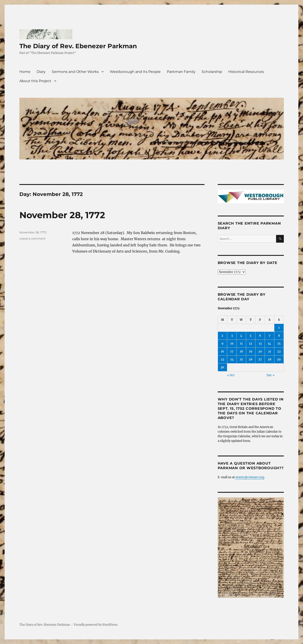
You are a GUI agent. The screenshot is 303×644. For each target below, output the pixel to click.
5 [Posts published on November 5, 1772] (251, 336)
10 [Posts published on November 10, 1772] (232, 344)
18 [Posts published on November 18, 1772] (241, 352)
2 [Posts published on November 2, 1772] (222, 336)
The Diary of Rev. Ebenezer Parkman (78, 46)
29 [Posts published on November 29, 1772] (279, 359)
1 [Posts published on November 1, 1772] (279, 328)
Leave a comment (32, 238)
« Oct (231, 375)
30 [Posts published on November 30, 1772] (222, 367)
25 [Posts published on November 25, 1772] (241, 359)
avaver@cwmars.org (250, 477)
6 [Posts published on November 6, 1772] (260, 336)
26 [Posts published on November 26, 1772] (251, 359)
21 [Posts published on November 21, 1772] (270, 352)
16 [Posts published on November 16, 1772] (222, 352)
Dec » (271, 375)
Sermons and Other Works (75, 72)
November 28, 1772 (62, 215)
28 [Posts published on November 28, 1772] (270, 359)
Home (25, 72)
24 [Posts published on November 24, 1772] (232, 359)
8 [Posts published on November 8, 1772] (279, 336)
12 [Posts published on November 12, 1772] (251, 344)
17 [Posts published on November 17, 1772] (232, 352)
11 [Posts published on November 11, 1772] (241, 344)
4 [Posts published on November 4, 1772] (241, 336)
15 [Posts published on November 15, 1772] (279, 344)
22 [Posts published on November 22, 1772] (279, 352)
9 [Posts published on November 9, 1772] (222, 344)
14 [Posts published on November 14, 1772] (269, 344)
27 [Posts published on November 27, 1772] (260, 359)
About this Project (35, 81)
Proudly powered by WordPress (96, 625)
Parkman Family (181, 72)
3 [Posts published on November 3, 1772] (232, 336)
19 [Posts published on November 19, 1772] (251, 352)
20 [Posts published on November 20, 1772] (260, 352)
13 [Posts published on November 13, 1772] (260, 344)
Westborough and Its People (135, 72)
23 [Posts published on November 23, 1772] (222, 359)
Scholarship (212, 72)
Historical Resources (246, 72)
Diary (41, 72)
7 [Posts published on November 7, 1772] (270, 336)
